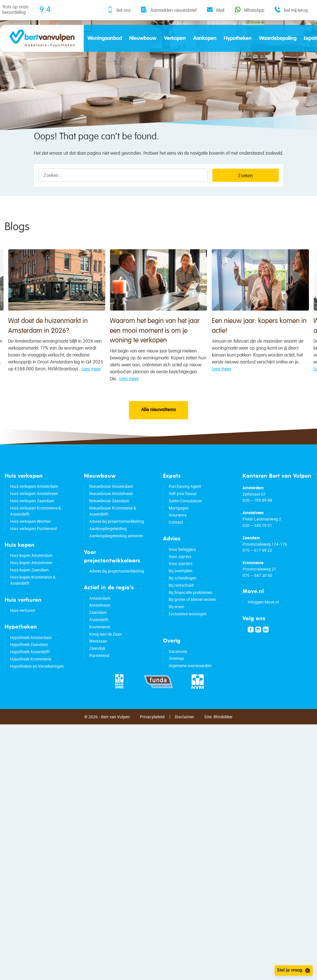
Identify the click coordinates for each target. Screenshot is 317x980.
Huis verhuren (23, 624)
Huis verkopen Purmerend (33, 543)
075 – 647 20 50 (257, 589)
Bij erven (176, 621)
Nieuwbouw (143, 38)
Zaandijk (97, 662)
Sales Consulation (185, 515)
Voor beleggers (182, 563)
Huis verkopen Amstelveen (34, 508)
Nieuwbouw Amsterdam (111, 500)
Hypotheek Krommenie (31, 673)
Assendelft (99, 634)
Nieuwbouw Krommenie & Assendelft (113, 525)
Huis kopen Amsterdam (31, 570)
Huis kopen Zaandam (29, 584)
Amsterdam (100, 612)
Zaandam (98, 626)
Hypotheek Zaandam (29, 659)
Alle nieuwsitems (158, 424)
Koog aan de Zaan (106, 648)
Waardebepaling (278, 38)
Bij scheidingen (183, 592)
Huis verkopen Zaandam (32, 515)
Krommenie (100, 641)
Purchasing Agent (185, 500)
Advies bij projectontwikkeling (117, 535)
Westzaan (98, 655)
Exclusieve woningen (188, 628)
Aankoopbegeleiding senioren (116, 550)
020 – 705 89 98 (257, 514)
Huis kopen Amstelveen (31, 577)
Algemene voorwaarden (190, 680)
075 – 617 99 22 (257, 564)
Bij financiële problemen (191, 607)
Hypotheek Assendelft (30, 666)
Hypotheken (238, 38)
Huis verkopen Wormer (31, 535)
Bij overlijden (181, 585)
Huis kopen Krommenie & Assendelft (33, 594)
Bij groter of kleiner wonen (192, 613)
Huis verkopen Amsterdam (34, 500)
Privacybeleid (152, 731)
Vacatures (178, 666)
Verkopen (175, 38)
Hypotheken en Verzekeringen (37, 680)
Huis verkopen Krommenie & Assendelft (36, 525)
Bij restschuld (181, 599)
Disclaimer (184, 731)
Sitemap (176, 672)
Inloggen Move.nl (263, 616)
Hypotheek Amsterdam (31, 652)
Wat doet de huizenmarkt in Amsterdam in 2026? (79, 366)
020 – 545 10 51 (257, 539)
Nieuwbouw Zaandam (109, 515)
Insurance (178, 529)
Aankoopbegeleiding (108, 543)
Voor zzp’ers (180, 571)
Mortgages (178, 522)
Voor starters (181, 578)
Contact (176, 536)
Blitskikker (223, 731)
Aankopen (205, 38)
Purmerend (99, 670)
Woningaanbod (105, 38)
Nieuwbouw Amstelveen (111, 508)
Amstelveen (100, 619)
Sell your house (183, 508)
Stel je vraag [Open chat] (294, 970)
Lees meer (256, 405)
